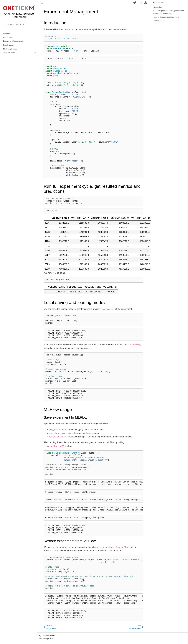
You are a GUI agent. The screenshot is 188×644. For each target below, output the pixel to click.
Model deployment (10, 49)
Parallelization (9, 45)
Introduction (157, 7)
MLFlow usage (159, 21)
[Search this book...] (19, 25)
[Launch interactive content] (135, 3)
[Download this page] (146, 3)
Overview (7, 33)
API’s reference (9, 53)
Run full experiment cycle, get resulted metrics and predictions (168, 12)
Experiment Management (13, 41)
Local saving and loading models (166, 17)
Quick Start (7, 37)
